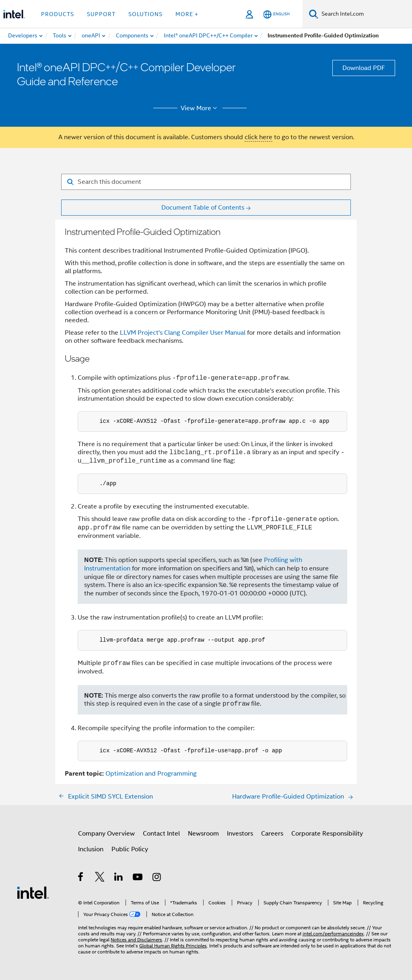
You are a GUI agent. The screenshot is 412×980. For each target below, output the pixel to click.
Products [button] (58, 14)
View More (200, 108)
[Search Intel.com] (365, 14)
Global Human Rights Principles (173, 946)
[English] (276, 14)
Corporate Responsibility (327, 834)
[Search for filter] (206, 182)
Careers (272, 834)
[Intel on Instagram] (157, 878)
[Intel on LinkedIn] (119, 878)
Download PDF (364, 68)
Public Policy (130, 849)
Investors (240, 834)
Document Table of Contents (203, 208)
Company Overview (106, 834)
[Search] (314, 14)
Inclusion (91, 849)
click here (259, 137)
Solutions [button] (145, 14)
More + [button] (187, 14)
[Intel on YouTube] (138, 878)
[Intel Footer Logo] (33, 892)
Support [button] (101, 14)
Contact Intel (161, 834)
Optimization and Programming (151, 774)
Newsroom (203, 834)
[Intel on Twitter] (100, 878)
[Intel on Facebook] (81, 878)
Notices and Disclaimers (136, 940)
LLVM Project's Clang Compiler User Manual (183, 333)
